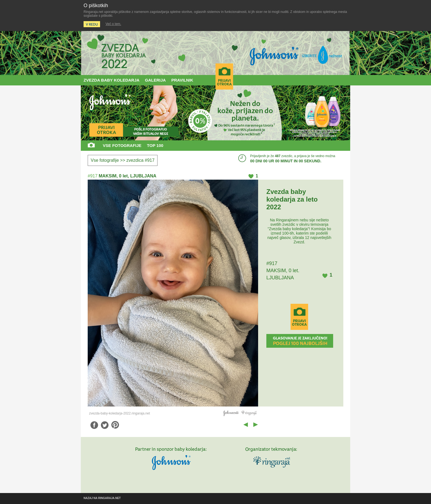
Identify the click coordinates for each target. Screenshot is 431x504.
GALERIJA (155, 80)
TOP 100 (155, 145)
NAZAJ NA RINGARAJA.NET (102, 498)
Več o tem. (113, 24)
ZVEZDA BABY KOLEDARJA (111, 80)
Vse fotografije (105, 160)
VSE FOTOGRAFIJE (122, 145)
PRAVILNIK (182, 80)
